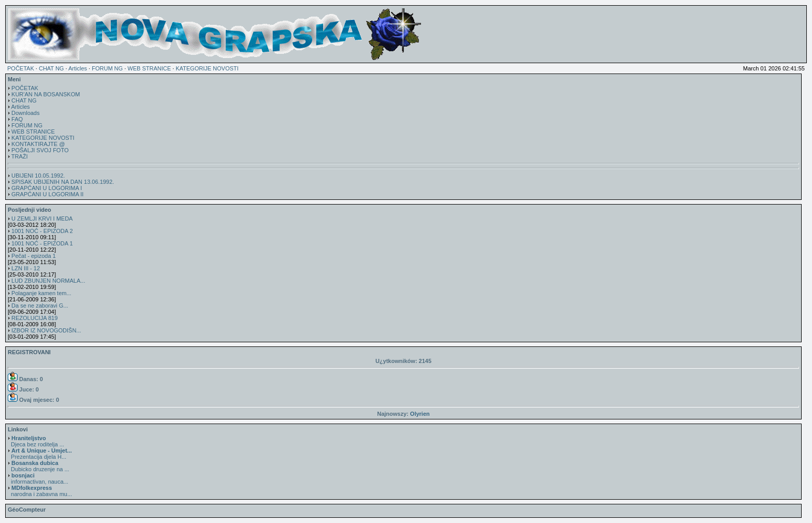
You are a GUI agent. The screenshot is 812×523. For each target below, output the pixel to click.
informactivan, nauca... (38, 478)
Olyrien (420, 414)
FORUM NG (107, 68)
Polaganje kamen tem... (41, 293)
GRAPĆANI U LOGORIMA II (47, 194)
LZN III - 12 (26, 268)
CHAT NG (52, 68)
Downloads (25, 113)
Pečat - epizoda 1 (34, 256)
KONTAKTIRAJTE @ (38, 144)
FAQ (17, 119)
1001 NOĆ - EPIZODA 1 (42, 243)
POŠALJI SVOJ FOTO (40, 150)
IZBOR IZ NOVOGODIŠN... (46, 330)
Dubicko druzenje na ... (39, 466)
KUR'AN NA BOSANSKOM (46, 94)
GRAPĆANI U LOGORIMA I (47, 188)
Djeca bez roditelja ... (36, 441)
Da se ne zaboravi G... (40, 306)
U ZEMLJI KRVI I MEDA (42, 219)
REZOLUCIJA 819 (34, 318)
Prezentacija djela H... (40, 454)
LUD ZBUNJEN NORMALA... (48, 281)
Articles (78, 68)
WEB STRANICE (149, 68)
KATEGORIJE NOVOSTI (207, 68)
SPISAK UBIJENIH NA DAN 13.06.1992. (63, 182)
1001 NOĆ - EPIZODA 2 (42, 231)
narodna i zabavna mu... (40, 491)
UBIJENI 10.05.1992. (38, 176)
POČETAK (21, 68)
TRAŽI (20, 156)
